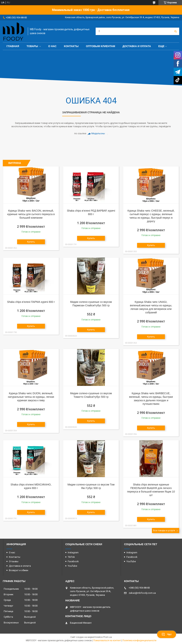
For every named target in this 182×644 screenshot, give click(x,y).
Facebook (73, 561)
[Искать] (175, 31)
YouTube (72, 566)
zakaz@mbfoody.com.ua (142, 593)
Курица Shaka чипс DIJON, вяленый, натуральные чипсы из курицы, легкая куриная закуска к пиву (31, 397)
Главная (13, 46)
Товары (32, 46)
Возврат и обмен (19, 570)
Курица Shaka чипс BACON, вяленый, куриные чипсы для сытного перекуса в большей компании (31, 214)
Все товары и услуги (164, 531)
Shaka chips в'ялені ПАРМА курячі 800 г (31, 302)
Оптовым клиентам (101, 46)
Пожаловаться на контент (107, 640)
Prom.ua (108, 637)
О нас (52, 46)
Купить (31, 242)
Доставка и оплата (137, 46)
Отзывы (14, 561)
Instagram (73, 552)
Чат (167, 634)
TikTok (71, 557)
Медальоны (98, 133)
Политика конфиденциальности (139, 640)
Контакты (71, 46)
